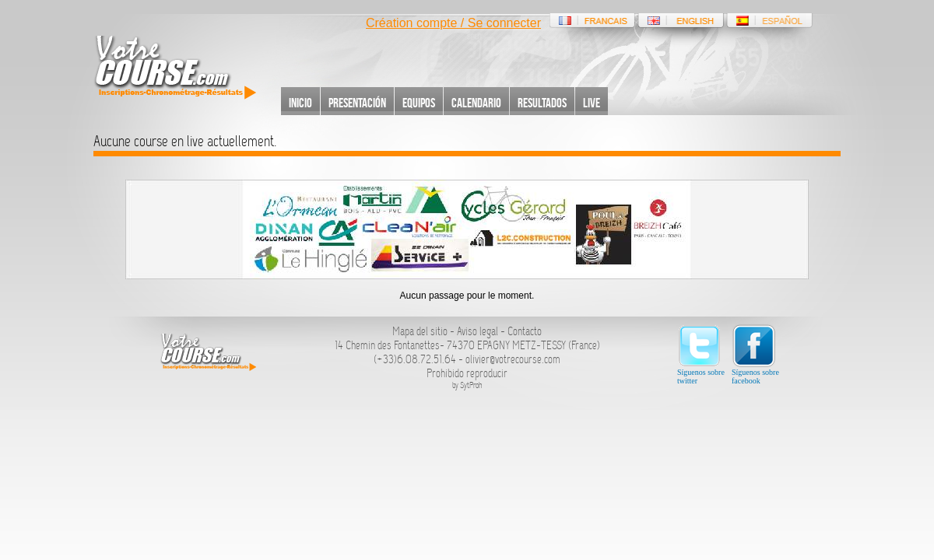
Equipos (419, 103)
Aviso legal (478, 331)
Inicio (300, 103)
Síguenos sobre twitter (701, 354)
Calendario (476, 103)
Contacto (525, 331)
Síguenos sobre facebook (755, 354)
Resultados (542, 103)
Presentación (357, 103)
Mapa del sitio (420, 331)
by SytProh (467, 385)
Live (592, 103)
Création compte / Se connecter (453, 23)
